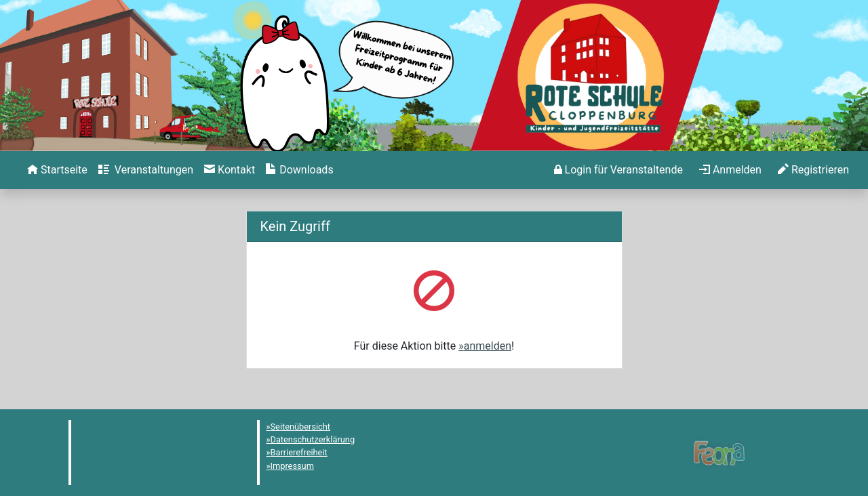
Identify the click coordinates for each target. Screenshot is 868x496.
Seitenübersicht (301, 427)
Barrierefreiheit (299, 452)
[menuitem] (57, 170)
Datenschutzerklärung (313, 439)
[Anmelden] (618, 170)
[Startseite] (57, 170)
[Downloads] (299, 170)
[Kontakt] (230, 170)
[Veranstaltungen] (146, 170)
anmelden (488, 346)
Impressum (292, 466)
